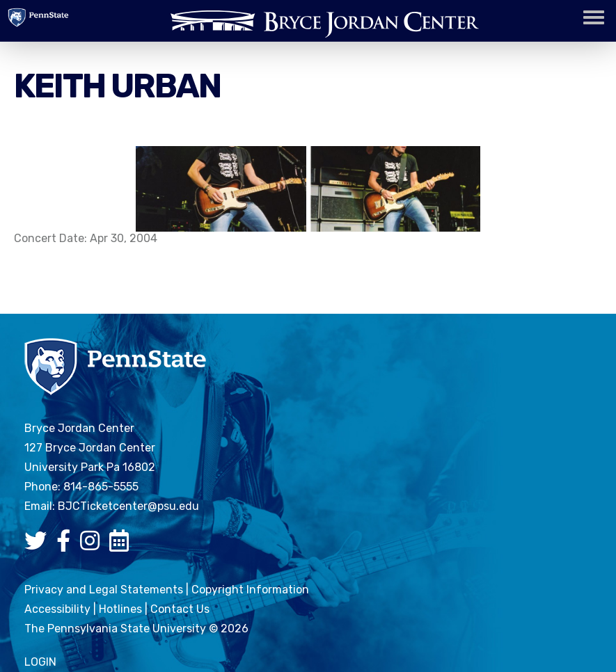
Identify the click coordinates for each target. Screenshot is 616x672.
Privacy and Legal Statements (104, 590)
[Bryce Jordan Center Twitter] (39, 545)
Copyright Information (250, 590)
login (40, 662)
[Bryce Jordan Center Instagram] (93, 545)
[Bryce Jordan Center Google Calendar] (123, 545)
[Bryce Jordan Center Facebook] (67, 545)
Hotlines (120, 609)
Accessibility (57, 609)
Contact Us (180, 609)
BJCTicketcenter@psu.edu (128, 506)
